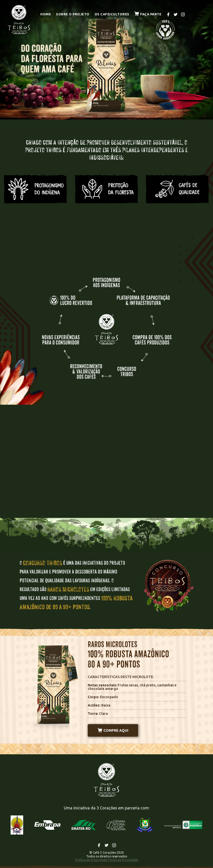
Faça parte (148, 14)
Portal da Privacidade (123, 860)
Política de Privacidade (91, 860)
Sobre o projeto (73, 14)
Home (46, 14)
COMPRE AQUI (113, 730)
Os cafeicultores (112, 14)
